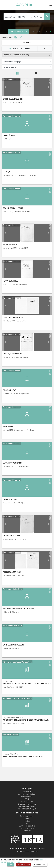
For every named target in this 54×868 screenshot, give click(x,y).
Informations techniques (27, 794)
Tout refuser (24, 865)
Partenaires (27, 831)
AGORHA (24, 5)
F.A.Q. (27, 799)
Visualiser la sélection (20, 49)
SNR (27, 823)
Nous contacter (27, 802)
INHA (27, 819)
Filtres (27, 43)
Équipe (27, 821)
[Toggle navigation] (51, 5)
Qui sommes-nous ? (27, 816)
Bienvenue (27, 792)
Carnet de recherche (27, 828)
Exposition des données (27, 804)
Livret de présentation (27, 826)
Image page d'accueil (27, 806)
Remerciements (27, 797)
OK (11, 865)
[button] (6, 87)
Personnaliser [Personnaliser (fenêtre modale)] (40, 865)
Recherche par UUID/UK (27, 809)
